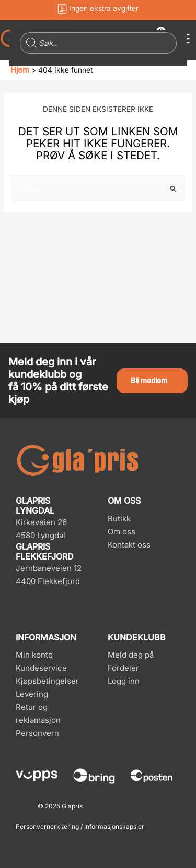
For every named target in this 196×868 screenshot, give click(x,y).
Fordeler (123, 668)
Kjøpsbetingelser (47, 681)
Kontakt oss (129, 545)
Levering (32, 694)
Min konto (34, 655)
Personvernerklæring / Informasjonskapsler (80, 827)
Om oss (122, 532)
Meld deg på (131, 655)
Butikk (119, 519)
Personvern (37, 733)
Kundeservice (41, 668)
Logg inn (124, 681)
